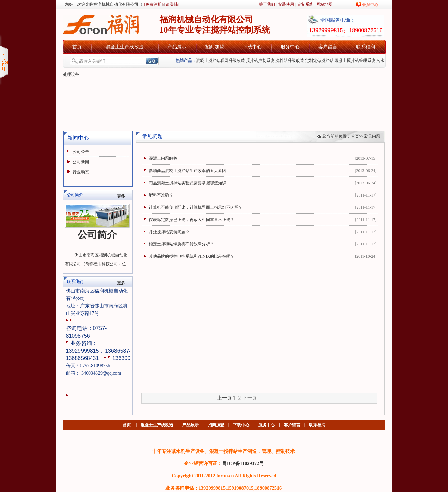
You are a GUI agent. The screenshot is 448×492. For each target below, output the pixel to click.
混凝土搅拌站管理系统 (355, 61)
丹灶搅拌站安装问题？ (169, 232)
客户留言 (328, 47)
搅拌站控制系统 (260, 61)
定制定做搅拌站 (319, 61)
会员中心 (370, 5)
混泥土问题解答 (163, 158)
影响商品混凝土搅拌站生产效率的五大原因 (187, 171)
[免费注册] (153, 4)
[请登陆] (172, 4)
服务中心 (290, 47)
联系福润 (365, 47)
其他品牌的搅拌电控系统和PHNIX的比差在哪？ (192, 256)
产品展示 (177, 47)
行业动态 (81, 172)
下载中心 (252, 47)
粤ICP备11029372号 (243, 463)
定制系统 (305, 4)
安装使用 (286, 4)
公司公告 (81, 152)
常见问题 (372, 136)
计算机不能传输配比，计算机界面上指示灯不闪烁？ (196, 207)
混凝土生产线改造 (125, 47)
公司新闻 (81, 162)
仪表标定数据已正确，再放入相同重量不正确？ (192, 220)
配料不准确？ (161, 195)
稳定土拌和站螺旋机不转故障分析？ (181, 244)
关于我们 (267, 4)
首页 (77, 47)
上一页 (225, 398)
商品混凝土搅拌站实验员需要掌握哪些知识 (187, 183)
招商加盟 (215, 47)
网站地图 (324, 4)
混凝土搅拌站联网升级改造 (220, 61)
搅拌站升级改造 (290, 61)
